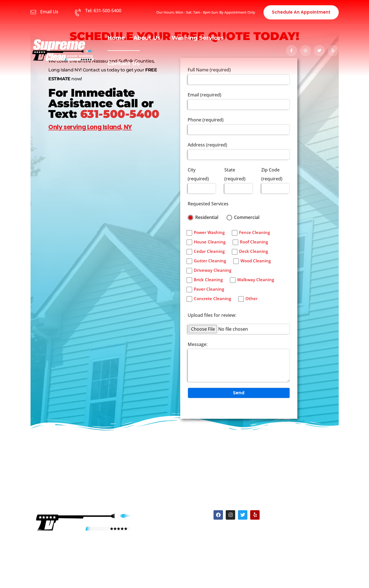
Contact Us (124, 63)
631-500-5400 (120, 114)
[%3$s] (107, 232)
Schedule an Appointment (301, 12)
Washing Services (198, 38)
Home (116, 38)
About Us (147, 38)
